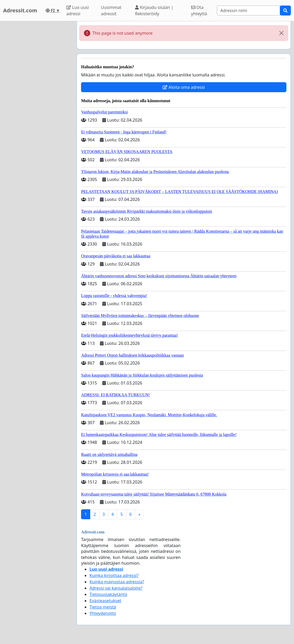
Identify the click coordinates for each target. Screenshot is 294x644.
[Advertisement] (37, 100)
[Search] (248, 11)
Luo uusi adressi (78, 11)
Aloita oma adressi (184, 87)
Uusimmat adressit (111, 11)
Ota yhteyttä (199, 11)
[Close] (281, 33)
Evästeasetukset (105, 601)
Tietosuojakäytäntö (108, 594)
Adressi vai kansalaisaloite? (116, 588)
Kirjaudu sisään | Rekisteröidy (154, 11)
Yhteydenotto (103, 613)
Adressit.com (20, 10)
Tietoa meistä (103, 607)
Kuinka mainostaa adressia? (117, 582)
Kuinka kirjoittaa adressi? (114, 575)
